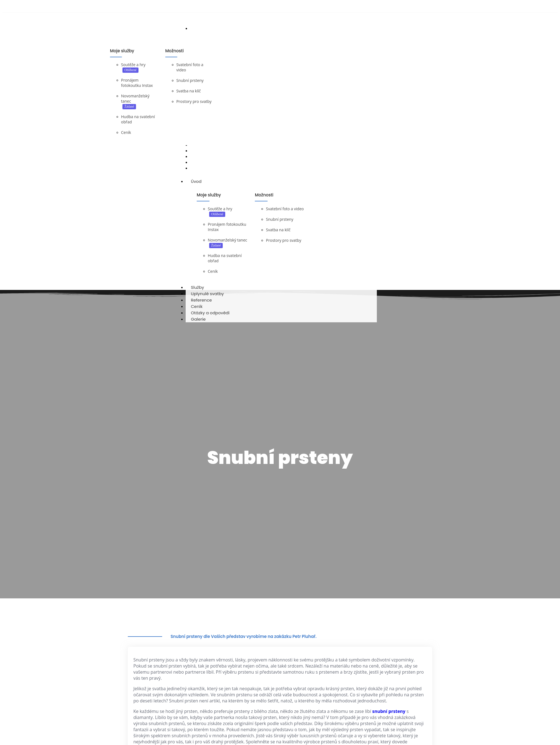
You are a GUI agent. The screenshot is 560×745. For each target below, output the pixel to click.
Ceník (126, 133)
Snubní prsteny (190, 81)
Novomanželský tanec (227, 244)
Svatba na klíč (189, 91)
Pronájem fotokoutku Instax (137, 83)
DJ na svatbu (144, 176)
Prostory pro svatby (194, 102)
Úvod (201, 185)
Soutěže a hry (133, 65)
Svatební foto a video (285, 213)
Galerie (198, 323)
